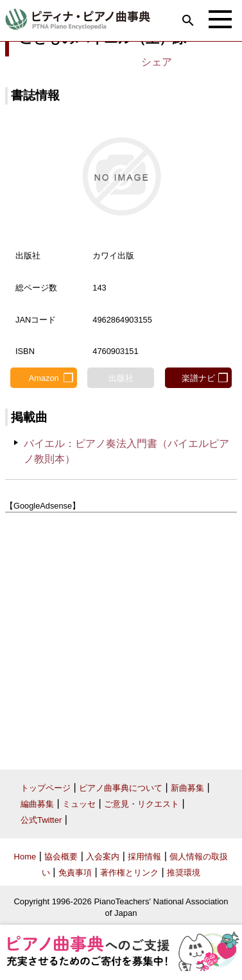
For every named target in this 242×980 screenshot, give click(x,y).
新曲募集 (187, 788)
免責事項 (75, 873)
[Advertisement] (121, 637)
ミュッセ (79, 804)
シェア (157, 62)
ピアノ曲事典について (121, 788)
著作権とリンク (129, 873)
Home (25, 857)
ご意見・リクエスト (142, 804)
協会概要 (61, 857)
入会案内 (103, 857)
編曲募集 (37, 804)
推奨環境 (184, 873)
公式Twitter (41, 820)
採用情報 (144, 857)
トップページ (46, 788)
